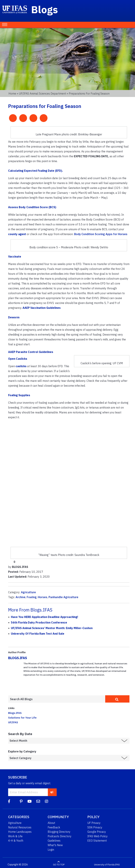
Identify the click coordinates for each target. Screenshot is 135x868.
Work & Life (15, 836)
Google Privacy (97, 832)
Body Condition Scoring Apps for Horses (101, 234)
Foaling (32, 597)
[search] (117, 699)
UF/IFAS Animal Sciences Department (42, 93)
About (51, 823)
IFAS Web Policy (97, 836)
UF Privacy (94, 823)
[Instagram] (47, 801)
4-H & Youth (16, 841)
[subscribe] (52, 792)
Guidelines (54, 841)
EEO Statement (97, 841)
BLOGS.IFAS (18, 658)
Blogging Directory (59, 832)
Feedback (54, 827)
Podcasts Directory (60, 836)
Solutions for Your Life (22, 718)
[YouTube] (29, 801)
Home (12, 93)
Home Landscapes (20, 832)
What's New (55, 845)
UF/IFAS (13, 722)
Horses (43, 597)
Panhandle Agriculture (63, 597)
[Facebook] (9, 801)
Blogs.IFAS (15, 713)
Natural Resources (20, 827)
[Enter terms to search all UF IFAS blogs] (57, 699)
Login (51, 850)
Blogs (45, 9)
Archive (21, 597)
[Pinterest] (21, 801)
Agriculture (28, 592)
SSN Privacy (95, 827)
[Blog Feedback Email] (38, 801)
